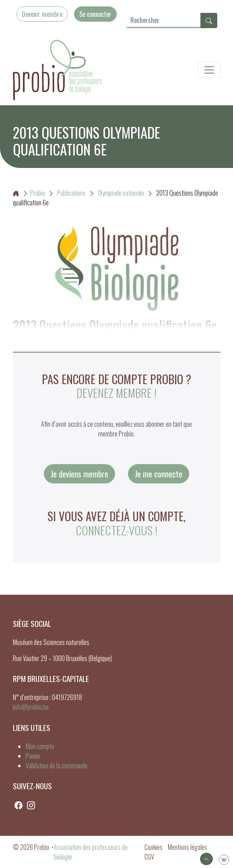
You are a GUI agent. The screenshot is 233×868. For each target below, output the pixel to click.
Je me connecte (159, 474)
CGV (149, 857)
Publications (71, 193)
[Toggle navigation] (209, 70)
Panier (33, 756)
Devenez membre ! (116, 393)
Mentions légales (188, 847)
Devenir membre (42, 14)
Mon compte (40, 746)
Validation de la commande (57, 766)
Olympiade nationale (121, 193)
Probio (29, 193)
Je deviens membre (79, 474)
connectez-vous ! (116, 530)
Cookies (154, 847)
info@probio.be (31, 707)
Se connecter (95, 14)
